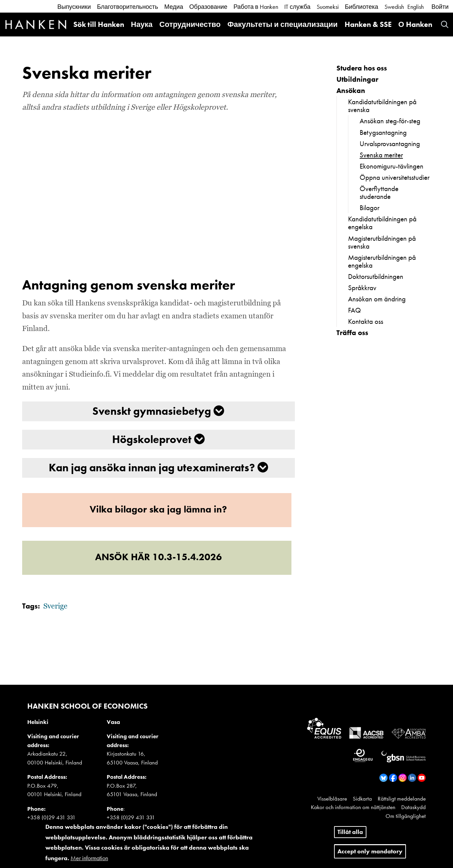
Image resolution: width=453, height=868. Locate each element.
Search (445, 24)
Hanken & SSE (368, 24)
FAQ (354, 310)
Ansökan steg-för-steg (390, 121)
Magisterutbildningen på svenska (382, 242)
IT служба (297, 7)
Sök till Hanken (99, 24)
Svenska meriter (381, 155)
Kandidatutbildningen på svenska (382, 106)
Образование (208, 7)
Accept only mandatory (370, 851)
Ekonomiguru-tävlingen (391, 166)
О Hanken (415, 24)
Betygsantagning (383, 132)
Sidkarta (362, 799)
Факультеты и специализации (282, 24)
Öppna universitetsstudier (395, 177)
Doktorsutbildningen (376, 276)
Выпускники (74, 7)
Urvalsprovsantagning (390, 144)
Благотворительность (127, 7)
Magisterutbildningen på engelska (382, 261)
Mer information (89, 858)
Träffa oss (352, 333)
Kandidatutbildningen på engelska (382, 223)
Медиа (174, 7)
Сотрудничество (190, 24)
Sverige (55, 606)
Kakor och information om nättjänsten (353, 807)
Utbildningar (357, 79)
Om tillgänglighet (406, 816)
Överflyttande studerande (379, 192)
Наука (142, 24)
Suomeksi (328, 7)
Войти (440, 7)
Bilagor (369, 208)
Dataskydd (413, 807)
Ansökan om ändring (377, 299)
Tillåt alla (350, 832)
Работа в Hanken (256, 7)
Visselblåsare (332, 799)
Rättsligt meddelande (402, 799)
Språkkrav (362, 288)
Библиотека (362, 7)
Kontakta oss (366, 321)
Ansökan (351, 90)
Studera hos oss (362, 68)
